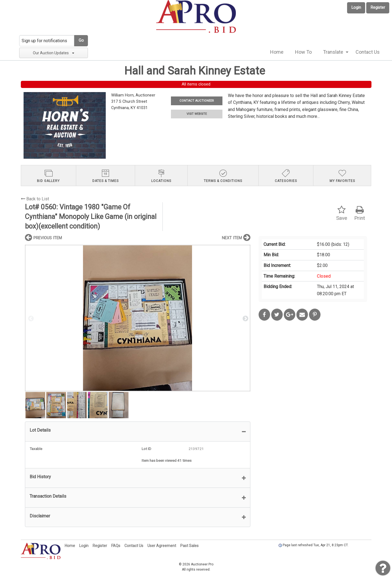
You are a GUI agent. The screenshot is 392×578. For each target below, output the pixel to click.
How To (303, 52)
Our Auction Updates (54, 53)
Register (378, 8)
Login (356, 8)
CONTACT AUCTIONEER (197, 101)
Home (277, 52)
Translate (333, 52)
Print (360, 213)
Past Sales (189, 546)
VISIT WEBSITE (197, 114)
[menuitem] (277, 52)
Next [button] (245, 318)
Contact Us (368, 52)
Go (81, 40)
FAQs (116, 546)
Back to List (35, 199)
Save (342, 213)
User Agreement (162, 546)
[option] (138, 318)
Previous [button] (30, 318)
